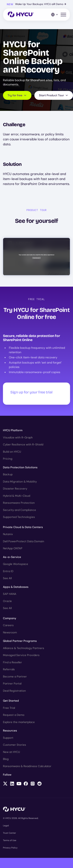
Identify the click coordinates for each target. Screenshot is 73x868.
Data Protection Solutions (20, 467)
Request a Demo (14, 715)
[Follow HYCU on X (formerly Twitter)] (5, 784)
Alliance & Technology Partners (24, 648)
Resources (10, 731)
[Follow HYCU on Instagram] (33, 784)
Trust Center (9, 833)
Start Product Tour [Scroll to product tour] (54, 95)
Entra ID (8, 571)
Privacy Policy (10, 848)
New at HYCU (11, 752)
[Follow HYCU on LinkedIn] (12, 784)
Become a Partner (15, 677)
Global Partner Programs (20, 641)
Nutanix (8, 534)
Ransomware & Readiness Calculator (27, 766)
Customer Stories (15, 745)
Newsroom (10, 632)
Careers (8, 625)
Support (8, 738)
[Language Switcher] (55, 15)
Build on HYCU (12, 452)
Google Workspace (16, 564)
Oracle (7, 601)
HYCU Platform (13, 430)
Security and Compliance (19, 510)
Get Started (11, 701)
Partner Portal (12, 684)
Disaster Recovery (15, 489)
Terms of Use (10, 840)
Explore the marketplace (19, 722)
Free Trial (9, 708)
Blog (6, 759)
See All (7, 578)
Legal (6, 826)
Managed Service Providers (21, 655)
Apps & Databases (16, 587)
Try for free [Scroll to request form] (17, 95)
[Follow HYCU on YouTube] (19, 784)
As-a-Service (12, 557)
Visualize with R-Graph (18, 438)
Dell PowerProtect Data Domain (24, 541)
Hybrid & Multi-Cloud (17, 496)
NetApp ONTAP (13, 548)
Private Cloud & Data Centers (23, 527)
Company (10, 618)
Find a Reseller (12, 662)
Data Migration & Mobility (20, 482)
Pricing (8, 459)
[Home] (21, 15)
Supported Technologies (19, 517)
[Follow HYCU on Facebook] (26, 784)
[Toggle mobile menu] (63, 15)
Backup (8, 474)
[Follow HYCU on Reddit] (39, 784)
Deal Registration (14, 691)
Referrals (9, 669)
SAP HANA (10, 594)
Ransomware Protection (19, 503)
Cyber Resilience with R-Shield (23, 445)
